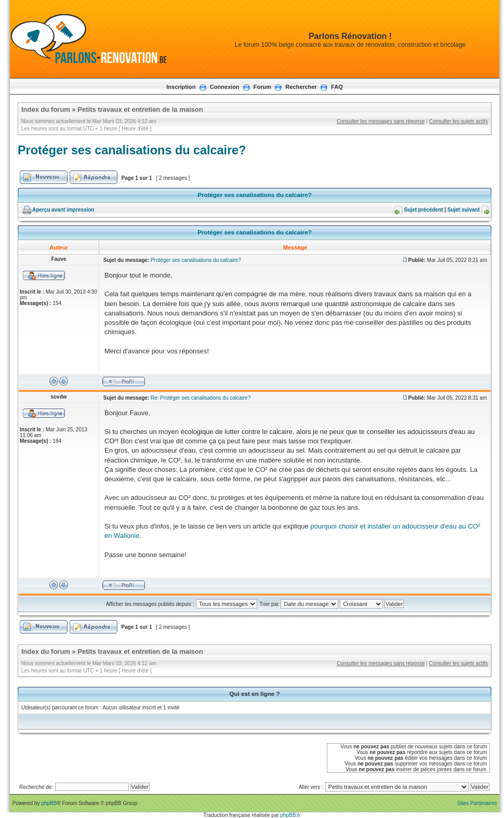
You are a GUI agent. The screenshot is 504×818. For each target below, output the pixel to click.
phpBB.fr (291, 815)
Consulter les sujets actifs (459, 121)
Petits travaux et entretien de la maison (140, 109)
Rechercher (301, 87)
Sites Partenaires (477, 803)
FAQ (337, 87)
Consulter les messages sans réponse (381, 121)
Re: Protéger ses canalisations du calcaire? (201, 398)
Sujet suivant (463, 210)
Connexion (225, 87)
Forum (262, 87)
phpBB (49, 803)
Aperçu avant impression (63, 210)
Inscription (181, 87)
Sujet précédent (424, 210)
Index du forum (46, 109)
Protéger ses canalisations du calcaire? (132, 150)
